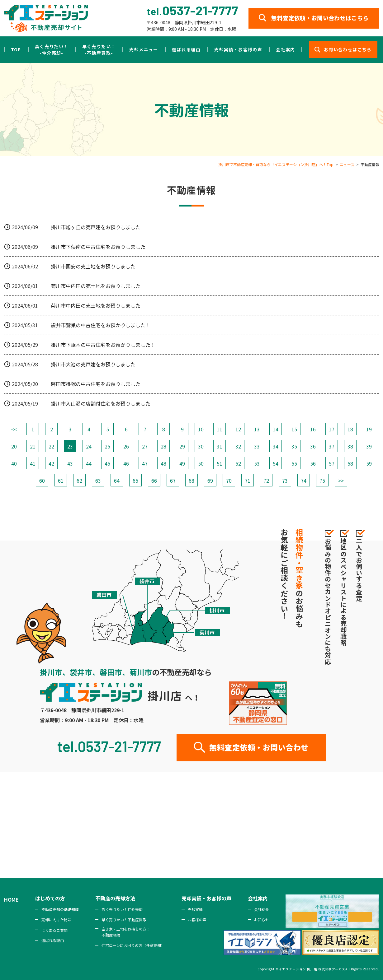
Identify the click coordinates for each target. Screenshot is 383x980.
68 (191, 481)
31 (220, 446)
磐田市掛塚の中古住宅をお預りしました (96, 384)
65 (135, 481)
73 (285, 481)
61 (61, 481)
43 (70, 463)
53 (257, 463)
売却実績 (195, 909)
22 (51, 446)
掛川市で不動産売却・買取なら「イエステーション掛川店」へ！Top (276, 164)
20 (14, 446)
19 (369, 429)
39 (369, 446)
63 (98, 481)
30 (201, 446)
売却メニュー (144, 49)
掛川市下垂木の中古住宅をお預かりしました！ (103, 345)
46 (126, 463)
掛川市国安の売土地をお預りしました (93, 266)
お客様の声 (197, 920)
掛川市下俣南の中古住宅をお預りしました (98, 247)
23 (70, 446)
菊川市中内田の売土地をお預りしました (96, 286)
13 (257, 429)
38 (350, 446)
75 (322, 481)
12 (238, 429)
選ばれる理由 (186, 49)
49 (182, 463)
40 (14, 463)
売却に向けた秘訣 (56, 920)
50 (201, 463)
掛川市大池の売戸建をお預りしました (93, 364)
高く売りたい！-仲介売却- (52, 50)
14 (276, 429)
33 (257, 446)
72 (266, 481)
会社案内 (286, 49)
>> (341, 481)
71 (248, 481)
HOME (11, 899)
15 (294, 429)
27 (145, 446)
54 (276, 463)
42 (51, 463)
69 (210, 481)
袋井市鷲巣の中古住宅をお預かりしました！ (101, 325)
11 (220, 429)
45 (107, 463)
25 (107, 446)
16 (313, 429)
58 (350, 463)
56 (313, 463)
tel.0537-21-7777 (109, 746)
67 (173, 481)
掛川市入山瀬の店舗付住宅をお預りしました (101, 403)
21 (33, 446)
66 (154, 481)
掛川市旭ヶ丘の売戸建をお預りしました (96, 227)
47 (145, 463)
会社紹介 (262, 909)
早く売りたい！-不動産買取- (99, 50)
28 (163, 446)
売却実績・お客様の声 (238, 49)
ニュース (347, 164)
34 (276, 446)
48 (163, 463)
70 (229, 481)
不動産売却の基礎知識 (60, 909)
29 (182, 446)
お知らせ (262, 920)
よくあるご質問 (54, 930)
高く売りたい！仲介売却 (122, 909)
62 (79, 481)
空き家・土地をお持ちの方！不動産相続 (126, 932)
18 (350, 429)
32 (238, 446)
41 (33, 463)
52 (238, 463)
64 (117, 481)
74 (304, 481)
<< (14, 429)
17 (332, 429)
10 (201, 429)
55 (294, 463)
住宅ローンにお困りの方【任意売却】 (133, 945)
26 (126, 446)
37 (332, 446)
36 (313, 446)
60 (42, 481)
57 (332, 463)
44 (89, 463)
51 (220, 463)
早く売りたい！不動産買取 (124, 920)
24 (89, 446)
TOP (16, 49)
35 (294, 446)
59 (369, 463)
